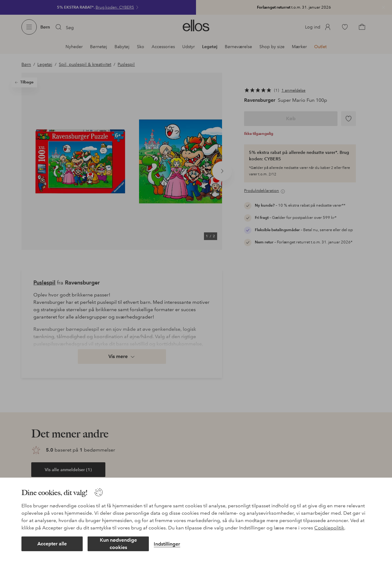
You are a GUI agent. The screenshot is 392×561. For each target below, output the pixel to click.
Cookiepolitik (329, 528)
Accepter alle (52, 544)
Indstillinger (167, 544)
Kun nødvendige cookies (118, 544)
